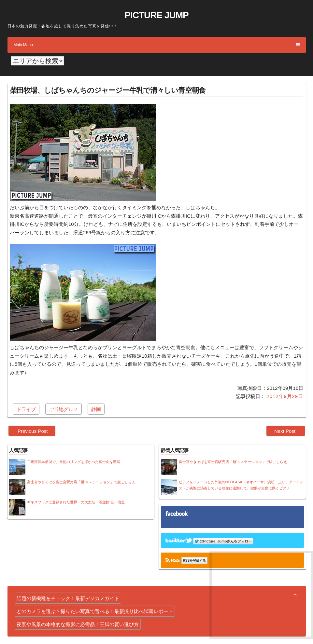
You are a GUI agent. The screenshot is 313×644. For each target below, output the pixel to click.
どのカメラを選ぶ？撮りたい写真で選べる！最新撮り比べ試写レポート (95, 611)
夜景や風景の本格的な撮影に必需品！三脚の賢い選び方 (78, 624)
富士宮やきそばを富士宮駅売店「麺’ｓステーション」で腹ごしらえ (81, 482)
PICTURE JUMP (156, 15)
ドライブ (26, 409)
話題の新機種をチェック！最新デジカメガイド (68, 598)
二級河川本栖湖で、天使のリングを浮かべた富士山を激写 (74, 462)
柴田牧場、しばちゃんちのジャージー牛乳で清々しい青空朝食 (108, 90)
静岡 (96, 409)
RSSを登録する (195, 561)
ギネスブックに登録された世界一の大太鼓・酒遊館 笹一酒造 (76, 502)
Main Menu (157, 45)
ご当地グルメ (64, 409)
